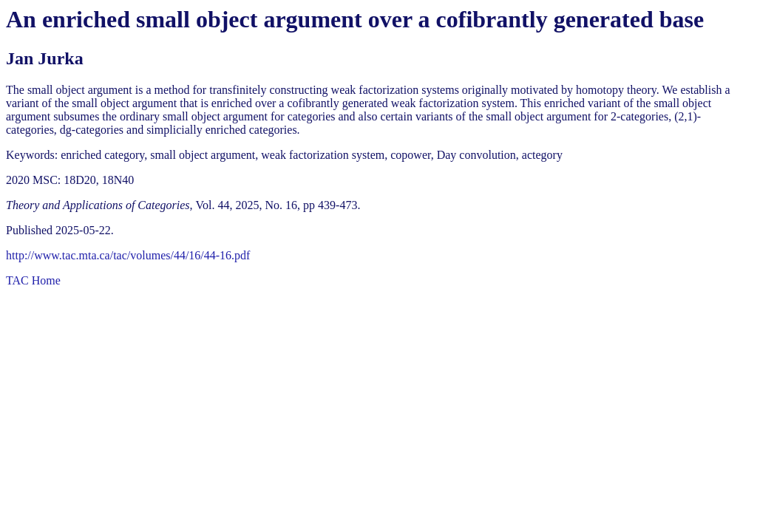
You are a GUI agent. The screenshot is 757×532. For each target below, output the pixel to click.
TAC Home (33, 280)
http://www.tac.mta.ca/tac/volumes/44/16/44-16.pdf (128, 255)
